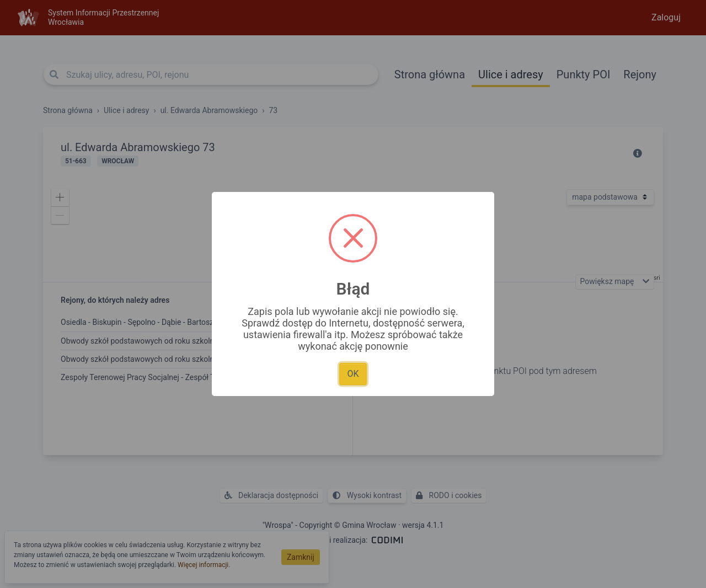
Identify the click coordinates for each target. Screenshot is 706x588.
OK (353, 374)
